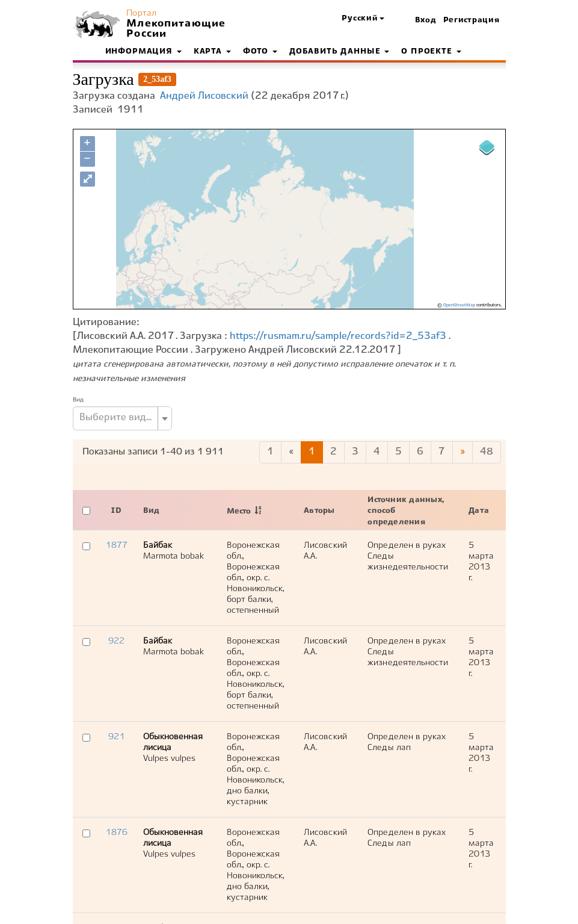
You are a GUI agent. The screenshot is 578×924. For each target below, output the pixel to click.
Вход (426, 20)
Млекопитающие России (174, 29)
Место (239, 512)
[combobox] (122, 418)
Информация (143, 52)
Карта (212, 52)
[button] (363, 19)
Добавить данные (339, 52)
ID (116, 511)
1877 (116, 545)
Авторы (319, 511)
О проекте (431, 52)
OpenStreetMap (459, 305)
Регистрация (471, 20)
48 (487, 452)
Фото (260, 52)
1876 (116, 833)
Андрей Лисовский (204, 96)
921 (116, 737)
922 (116, 641)
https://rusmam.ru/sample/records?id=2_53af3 (338, 336)
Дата (479, 511)
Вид (78, 400)
